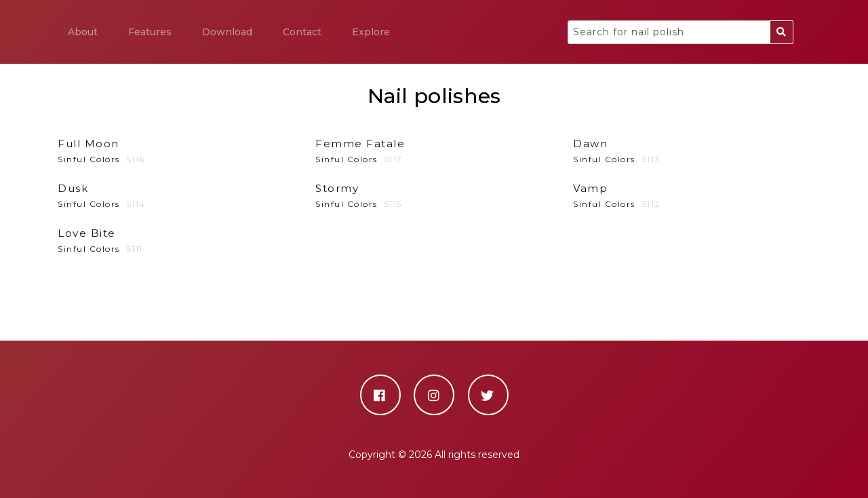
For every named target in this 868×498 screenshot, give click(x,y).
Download (227, 32)
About (83, 32)
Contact (302, 32)
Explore (371, 32)
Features (150, 32)
